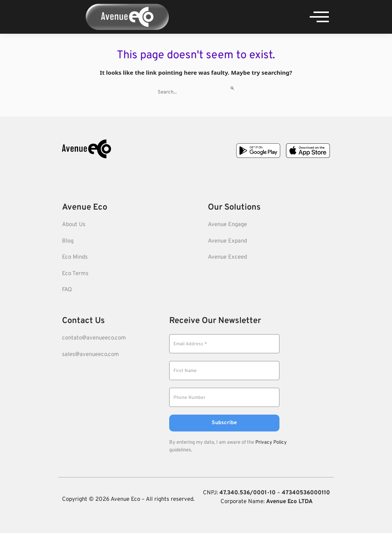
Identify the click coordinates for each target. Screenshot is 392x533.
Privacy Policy (271, 443)
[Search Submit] (233, 87)
